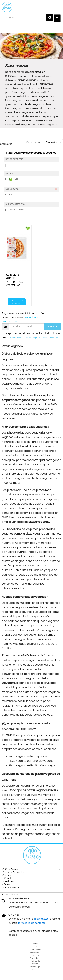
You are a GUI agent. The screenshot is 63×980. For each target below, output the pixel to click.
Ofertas (6, 884)
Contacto (7, 875)
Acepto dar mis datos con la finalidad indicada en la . (31, 335)
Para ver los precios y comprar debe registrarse (17, 302)
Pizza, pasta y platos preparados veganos (31, 153)
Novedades (8, 881)
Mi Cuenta (7, 878)
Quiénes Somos (10, 869)
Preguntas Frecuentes (13, 872)
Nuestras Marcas (11, 887)
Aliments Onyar (16, 210)
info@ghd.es (41, 919)
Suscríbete (53, 326)
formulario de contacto (32, 923)
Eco (14, 179)
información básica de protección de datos (34, 338)
